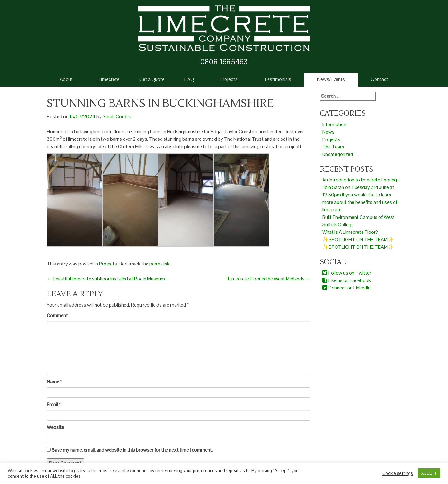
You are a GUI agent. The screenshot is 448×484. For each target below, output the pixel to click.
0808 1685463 (224, 62)
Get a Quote (152, 79)
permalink (159, 264)
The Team (333, 147)
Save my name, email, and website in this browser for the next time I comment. (132, 450)
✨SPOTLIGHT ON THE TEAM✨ (358, 240)
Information (334, 124)
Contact (380, 79)
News (328, 132)
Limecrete (109, 79)
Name (53, 382)
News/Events (331, 79)
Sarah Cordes (117, 117)
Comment (57, 315)
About (66, 79)
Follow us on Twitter (347, 273)
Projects (229, 79)
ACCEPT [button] (429, 473)
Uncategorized (338, 154)
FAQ (189, 79)
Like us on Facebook (347, 280)
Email (52, 404)
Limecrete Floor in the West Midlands (269, 279)
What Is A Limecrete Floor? (350, 232)
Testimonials (278, 79)
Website (55, 427)
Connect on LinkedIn (346, 288)
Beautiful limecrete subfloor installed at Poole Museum (106, 279)
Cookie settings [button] (398, 473)
